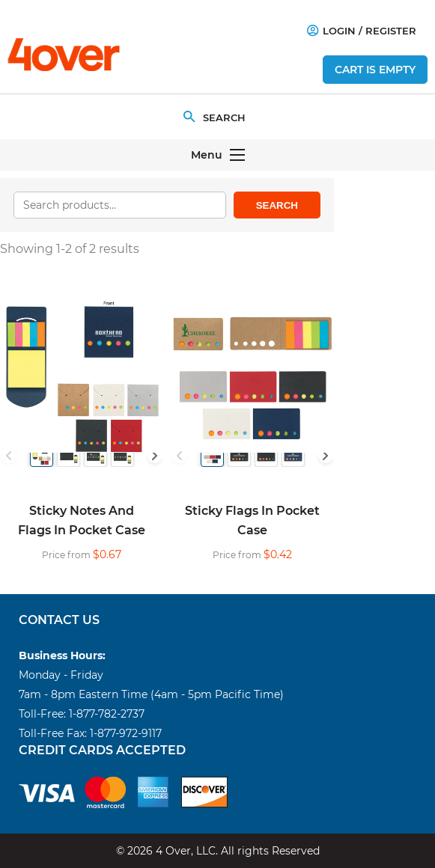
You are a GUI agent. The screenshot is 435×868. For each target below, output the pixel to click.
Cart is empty (375, 70)
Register (391, 31)
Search (277, 205)
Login (331, 31)
